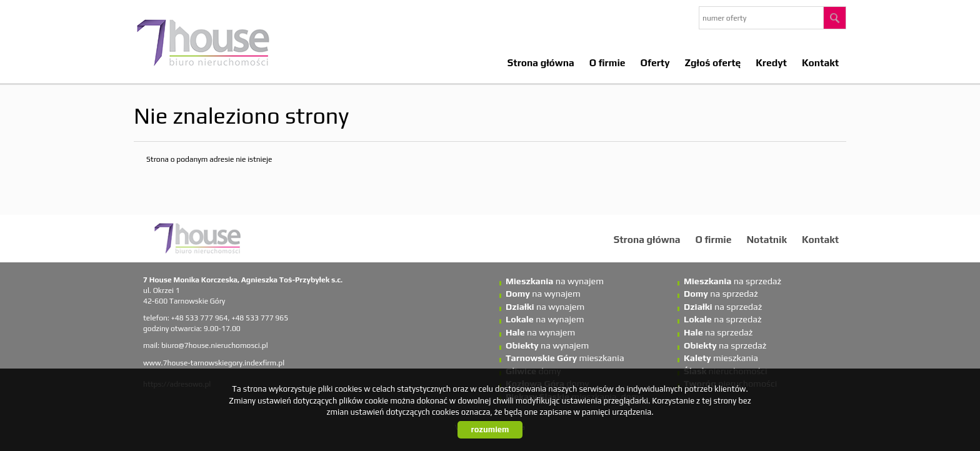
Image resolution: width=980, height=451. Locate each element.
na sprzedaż (732, 281)
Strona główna (541, 62)
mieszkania (565, 358)
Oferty (655, 62)
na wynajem (555, 281)
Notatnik (767, 239)
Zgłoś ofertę (713, 62)
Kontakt (820, 62)
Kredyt (771, 62)
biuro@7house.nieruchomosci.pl (215, 345)
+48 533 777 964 (200, 318)
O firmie (607, 62)
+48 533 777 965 (260, 318)
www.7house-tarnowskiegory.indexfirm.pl (214, 363)
